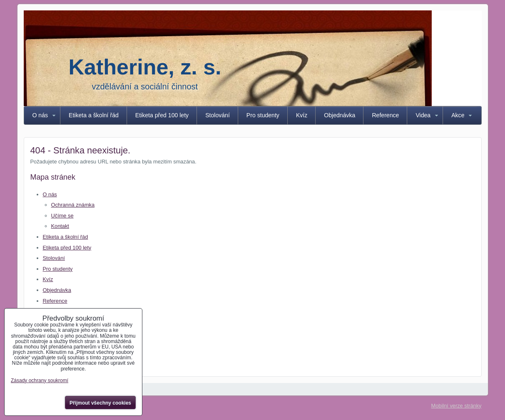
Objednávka (340, 115)
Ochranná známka (73, 205)
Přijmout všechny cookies (100, 403)
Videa (423, 115)
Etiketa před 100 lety (162, 115)
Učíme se (62, 216)
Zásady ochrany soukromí (40, 380)
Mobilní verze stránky (456, 406)
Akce (458, 115)
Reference (385, 115)
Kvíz (302, 115)
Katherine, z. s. (145, 67)
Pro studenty (263, 115)
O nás (40, 115)
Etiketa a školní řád (94, 115)
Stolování (218, 115)
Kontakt (60, 226)
